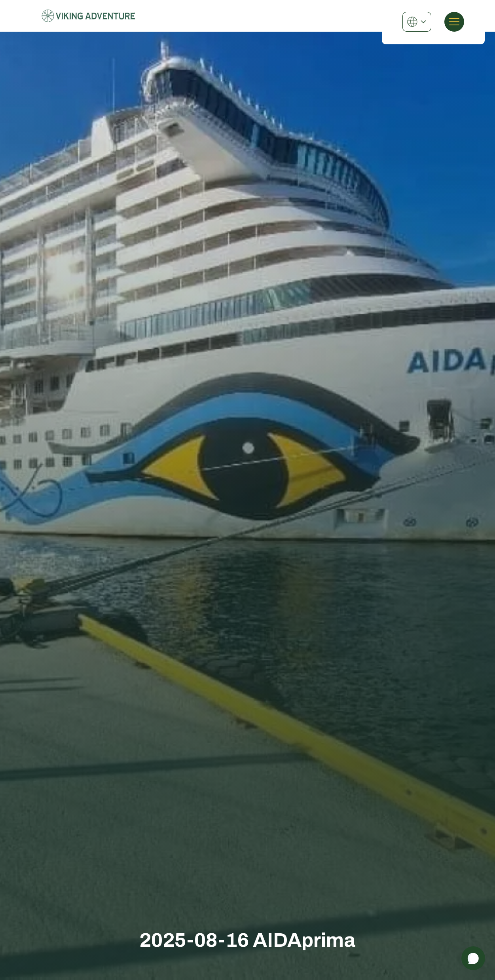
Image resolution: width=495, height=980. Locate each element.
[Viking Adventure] (89, 16)
